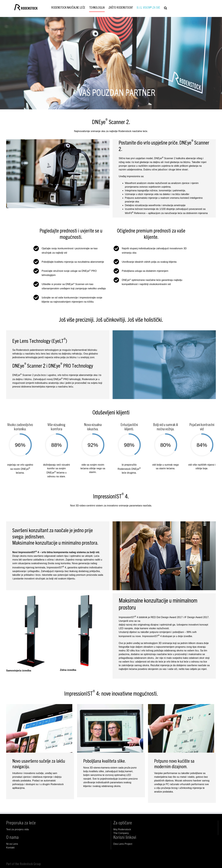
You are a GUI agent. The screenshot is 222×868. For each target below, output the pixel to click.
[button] (165, 8)
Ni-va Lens (12, 844)
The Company (121, 833)
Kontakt (10, 848)
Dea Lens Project (123, 844)
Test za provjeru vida (17, 829)
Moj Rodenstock (122, 829)
